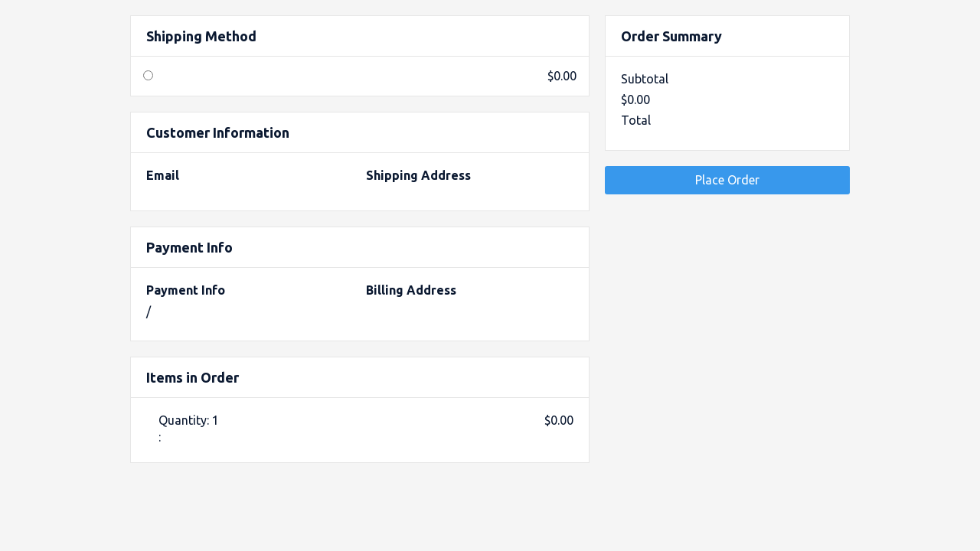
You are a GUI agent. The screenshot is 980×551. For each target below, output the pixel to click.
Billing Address (411, 290)
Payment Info (186, 290)
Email (163, 175)
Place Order (727, 180)
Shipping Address (418, 175)
